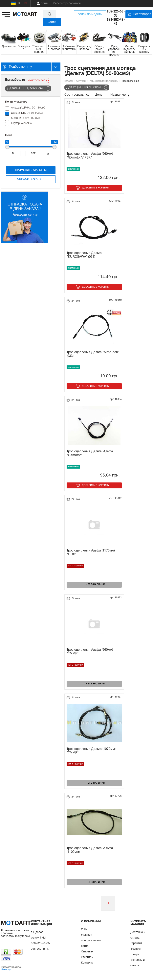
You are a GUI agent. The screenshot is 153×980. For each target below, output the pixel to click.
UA (16, 3)
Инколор (6, 970)
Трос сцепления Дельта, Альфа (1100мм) (90, 850)
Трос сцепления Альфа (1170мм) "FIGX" (91, 553)
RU (26, 3)
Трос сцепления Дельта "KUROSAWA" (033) (84, 255)
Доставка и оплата (138, 935)
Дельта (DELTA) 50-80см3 (27, 113)
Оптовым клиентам (87, 955)
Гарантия (136, 943)
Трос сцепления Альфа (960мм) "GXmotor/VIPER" (90, 156)
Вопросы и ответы (138, 963)
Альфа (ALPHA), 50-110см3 (28, 108)
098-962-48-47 (116, 22)
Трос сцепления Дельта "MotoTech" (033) (93, 354)
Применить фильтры (31, 170)
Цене (99, 95)
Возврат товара (136, 952)
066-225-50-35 (116, 13)
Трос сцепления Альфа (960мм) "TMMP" (90, 652)
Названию (118, 95)
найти (52, 22)
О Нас (85, 930)
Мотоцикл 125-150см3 (26, 118)
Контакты (87, 963)
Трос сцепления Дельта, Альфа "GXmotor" (90, 453)
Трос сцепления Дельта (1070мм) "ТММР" (91, 751)
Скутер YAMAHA (22, 123)
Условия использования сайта (91, 941)
